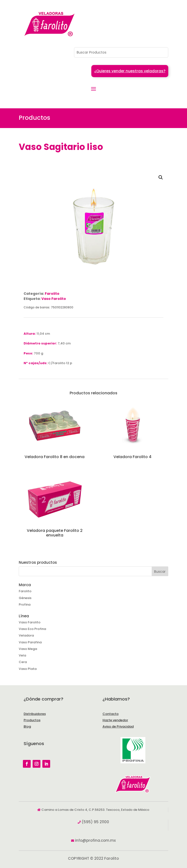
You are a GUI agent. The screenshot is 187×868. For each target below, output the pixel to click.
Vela (22, 655)
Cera (23, 662)
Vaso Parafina (30, 642)
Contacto (111, 714)
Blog (27, 726)
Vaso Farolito (54, 299)
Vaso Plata (28, 669)
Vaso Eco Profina (32, 629)
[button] (161, 177)
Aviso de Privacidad (118, 726)
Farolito (52, 294)
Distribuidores (35, 714)
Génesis (25, 598)
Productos (32, 720)
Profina (25, 605)
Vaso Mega (28, 649)
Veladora (26, 635)
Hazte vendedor (115, 720)
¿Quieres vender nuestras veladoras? (130, 71)
